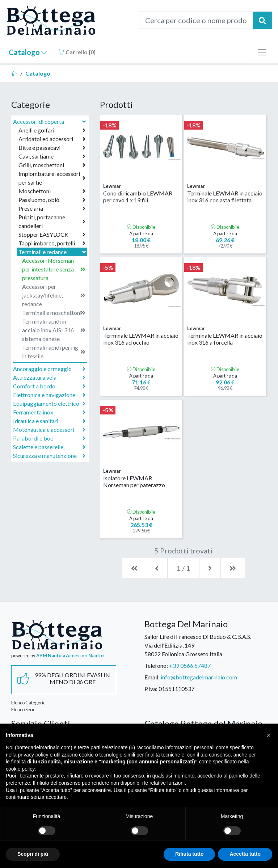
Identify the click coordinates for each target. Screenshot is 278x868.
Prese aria (52, 208)
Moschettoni (52, 191)
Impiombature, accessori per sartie (52, 178)
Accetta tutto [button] (245, 854)
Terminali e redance (53, 252)
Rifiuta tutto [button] (189, 854)
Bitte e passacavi (52, 148)
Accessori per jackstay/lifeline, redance (54, 295)
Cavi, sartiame (52, 156)
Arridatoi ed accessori (52, 139)
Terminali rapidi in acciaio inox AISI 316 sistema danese (54, 330)
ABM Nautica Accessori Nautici (70, 656)
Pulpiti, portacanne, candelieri (52, 221)
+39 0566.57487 (190, 665)
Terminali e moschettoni (54, 313)
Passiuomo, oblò (52, 200)
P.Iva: (151, 689)
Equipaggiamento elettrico (49, 404)
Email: (152, 677)
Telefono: (156, 665)
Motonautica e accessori (49, 430)
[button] (269, 735)
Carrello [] (77, 52)
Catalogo (28, 52)
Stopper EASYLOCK (52, 235)
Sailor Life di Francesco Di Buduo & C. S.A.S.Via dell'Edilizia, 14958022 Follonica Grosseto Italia (198, 645)
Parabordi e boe (49, 438)
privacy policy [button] (33, 755)
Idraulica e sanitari (49, 421)
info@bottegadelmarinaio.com (199, 677)
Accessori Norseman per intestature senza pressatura (54, 269)
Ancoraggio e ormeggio (49, 369)
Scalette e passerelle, (49, 447)
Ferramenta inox (49, 412)
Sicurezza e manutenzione (49, 456)
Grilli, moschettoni (52, 165)
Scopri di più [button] (33, 854)
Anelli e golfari (52, 130)
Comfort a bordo (49, 386)
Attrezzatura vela (49, 378)
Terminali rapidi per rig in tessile (54, 352)
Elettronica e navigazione (49, 395)
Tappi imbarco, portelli (52, 243)
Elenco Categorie (28, 703)
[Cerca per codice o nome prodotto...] (196, 20)
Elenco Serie (23, 709)
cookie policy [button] (20, 769)
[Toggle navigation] (262, 52)
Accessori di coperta (50, 121)
